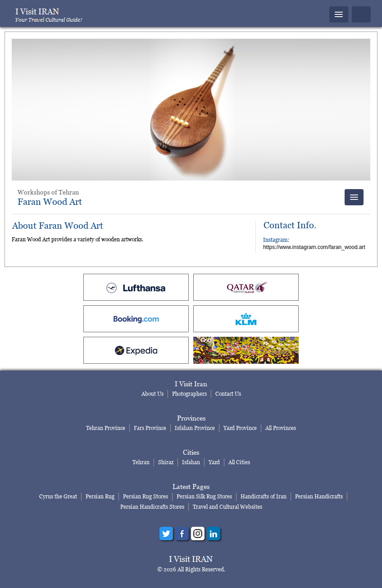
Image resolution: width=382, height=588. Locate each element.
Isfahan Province (195, 428)
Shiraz (166, 462)
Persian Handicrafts (319, 496)
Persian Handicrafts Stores (152, 507)
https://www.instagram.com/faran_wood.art (314, 247)
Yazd (214, 462)
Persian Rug (100, 496)
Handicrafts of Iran (264, 496)
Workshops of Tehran (48, 192)
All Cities (239, 462)
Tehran (141, 462)
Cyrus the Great (58, 496)
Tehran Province (106, 428)
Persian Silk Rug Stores (204, 496)
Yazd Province (240, 428)
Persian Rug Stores (146, 496)
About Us (152, 394)
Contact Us (228, 394)
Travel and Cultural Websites (227, 507)
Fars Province (150, 428)
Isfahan (191, 462)
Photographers (189, 394)
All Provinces (281, 428)
